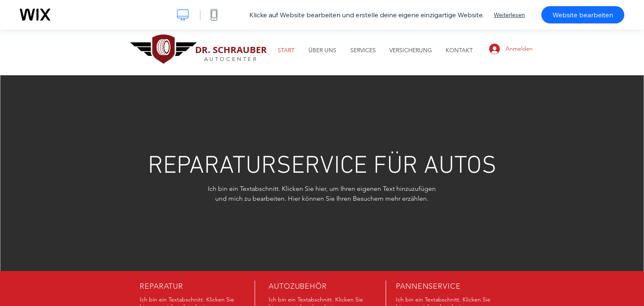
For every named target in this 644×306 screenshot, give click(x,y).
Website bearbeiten (583, 15)
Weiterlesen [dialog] (509, 15)
